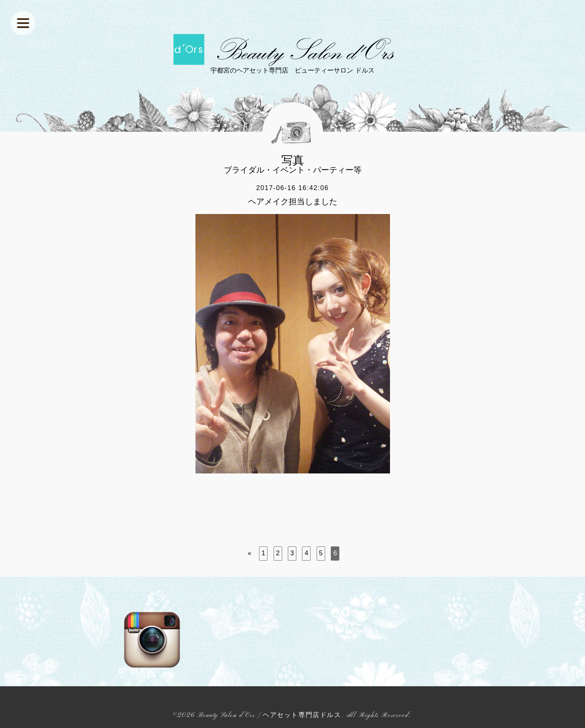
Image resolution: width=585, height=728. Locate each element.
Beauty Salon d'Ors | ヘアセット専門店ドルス (269, 715)
